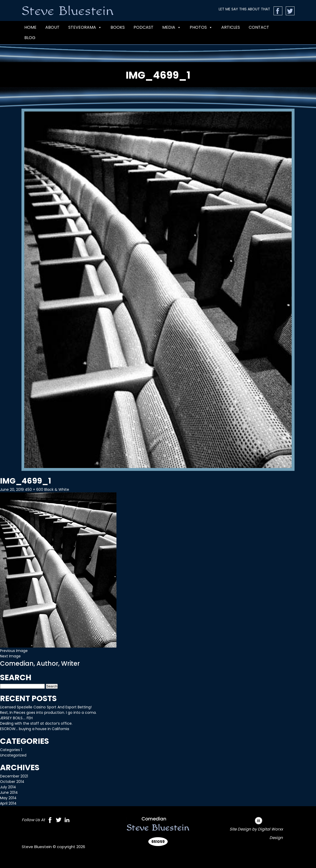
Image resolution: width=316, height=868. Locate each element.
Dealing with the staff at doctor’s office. (36, 723)
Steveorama (85, 27)
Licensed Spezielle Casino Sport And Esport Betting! (46, 707)
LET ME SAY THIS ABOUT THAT (244, 9)
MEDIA (172, 27)
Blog (30, 38)
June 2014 (9, 792)
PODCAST (144, 27)
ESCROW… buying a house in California (35, 729)
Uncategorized (13, 755)
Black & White (57, 489)
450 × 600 (34, 489)
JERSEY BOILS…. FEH (16, 718)
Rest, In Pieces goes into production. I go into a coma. (48, 713)
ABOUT (52, 27)
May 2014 (8, 798)
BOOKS (118, 27)
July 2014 (8, 787)
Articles (231, 27)
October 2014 (12, 782)
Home (30, 27)
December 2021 (14, 776)
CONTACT (259, 27)
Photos (201, 27)
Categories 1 (11, 750)
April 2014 (8, 803)
